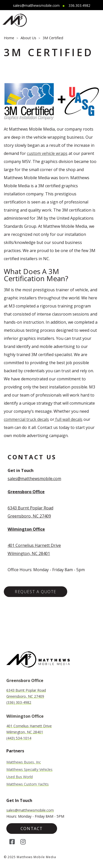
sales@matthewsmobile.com (36, 5)
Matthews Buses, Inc (24, 762)
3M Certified (53, 38)
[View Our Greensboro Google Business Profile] (26, 492)
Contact (32, 829)
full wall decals (68, 419)
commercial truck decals (26, 419)
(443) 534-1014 (19, 738)
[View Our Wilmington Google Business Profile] (26, 529)
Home (9, 38)
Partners (15, 751)
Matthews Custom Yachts (28, 784)
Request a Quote (36, 592)
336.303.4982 (79, 5)
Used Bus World (20, 777)
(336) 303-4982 (19, 702)
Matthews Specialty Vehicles (29, 770)
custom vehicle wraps (47, 153)
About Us (28, 38)
